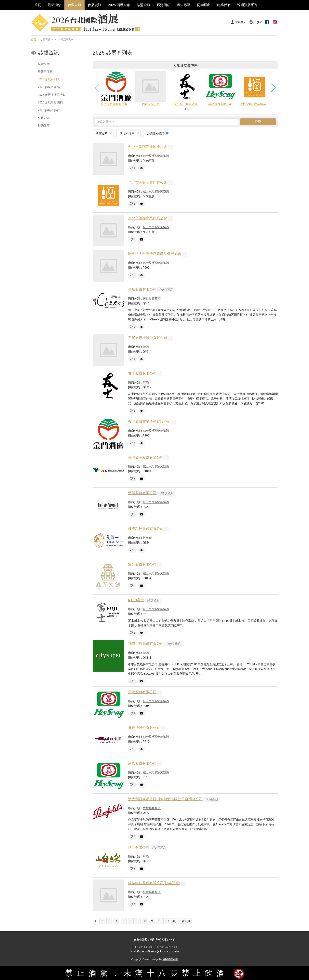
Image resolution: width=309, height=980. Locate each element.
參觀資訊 (74, 5)
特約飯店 (44, 126)
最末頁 (186, 921)
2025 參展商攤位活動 (52, 95)
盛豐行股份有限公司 (144, 728)
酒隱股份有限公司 (142, 493)
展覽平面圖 (45, 72)
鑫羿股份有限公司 (142, 564)
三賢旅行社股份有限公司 (148, 338)
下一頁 (171, 921)
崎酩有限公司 (139, 847)
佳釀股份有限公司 (142, 289)
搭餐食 (147, 538)
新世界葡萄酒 (152, 892)
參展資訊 (95, 5)
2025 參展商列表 (49, 79)
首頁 (38, 5)
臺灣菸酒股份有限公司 (146, 457)
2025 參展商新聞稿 (50, 102)
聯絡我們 (224, 5)
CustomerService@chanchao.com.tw (158, 951)
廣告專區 (184, 5)
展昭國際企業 (170, 959)
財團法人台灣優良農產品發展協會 (155, 254)
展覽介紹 (44, 64)
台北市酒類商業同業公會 (148, 182)
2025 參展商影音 (49, 110)
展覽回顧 (164, 5)
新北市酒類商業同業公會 (148, 218)
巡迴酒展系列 (247, 5)
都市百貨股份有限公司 (146, 644)
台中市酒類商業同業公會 (148, 147)
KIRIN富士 (136, 600)
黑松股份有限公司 (142, 692)
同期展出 (204, 5)
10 (160, 921)
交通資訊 (44, 118)
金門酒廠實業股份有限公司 (149, 422)
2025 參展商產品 (49, 87)
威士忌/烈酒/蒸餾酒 (156, 156)
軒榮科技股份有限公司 (146, 529)
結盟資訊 (143, 5)
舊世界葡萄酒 (152, 299)
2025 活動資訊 (119, 5)
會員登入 (241, 22)
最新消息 (54, 5)
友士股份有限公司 (142, 373)
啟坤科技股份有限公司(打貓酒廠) (154, 883)
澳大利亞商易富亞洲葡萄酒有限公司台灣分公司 (165, 799)
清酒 (146, 347)
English (258, 22)
